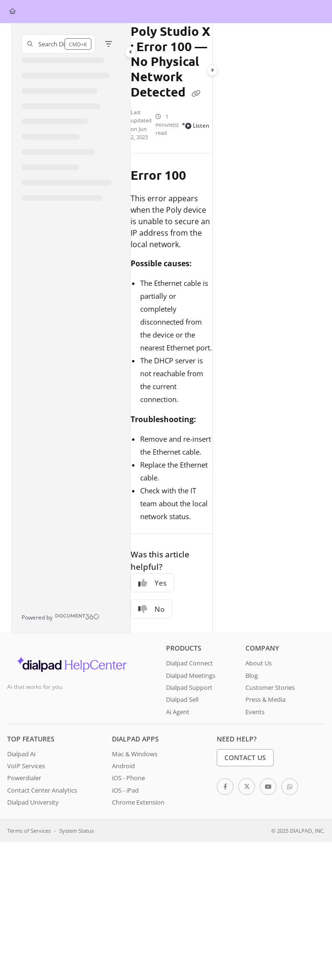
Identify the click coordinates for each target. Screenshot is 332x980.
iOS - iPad (125, 790)
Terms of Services (29, 831)
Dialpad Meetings (191, 675)
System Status (77, 831)
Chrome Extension (138, 802)
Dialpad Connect (189, 663)
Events (255, 712)
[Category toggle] (131, 52)
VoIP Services (26, 766)
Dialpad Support (189, 687)
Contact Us (245, 757)
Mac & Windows (135, 754)
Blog (252, 675)
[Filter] (109, 44)
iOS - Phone (128, 778)
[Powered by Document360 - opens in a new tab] (61, 616)
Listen (198, 125)
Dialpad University (33, 802)
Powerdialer (24, 778)
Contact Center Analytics (42, 790)
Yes (152, 583)
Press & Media (266, 699)
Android (123, 766)
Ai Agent (178, 712)
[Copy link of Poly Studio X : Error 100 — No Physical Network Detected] (196, 93)
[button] (58, 44)
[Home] (12, 12)
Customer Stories (270, 687)
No (151, 609)
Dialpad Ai (21, 754)
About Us (259, 663)
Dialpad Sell (182, 699)
